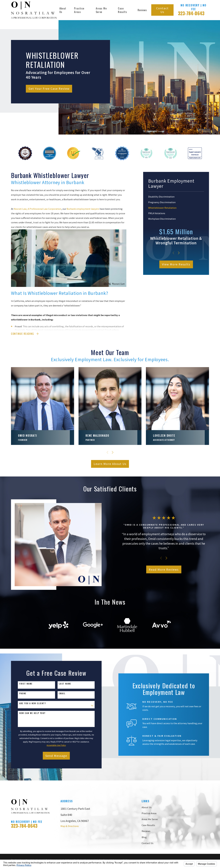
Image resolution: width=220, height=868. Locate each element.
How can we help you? (30, 713)
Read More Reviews (168, 569)
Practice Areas (149, 813)
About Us (147, 807)
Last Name (63, 684)
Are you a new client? (31, 703)
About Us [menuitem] (63, 10)
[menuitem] (176, 197)
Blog (144, 837)
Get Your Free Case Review (49, 89)
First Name (24, 684)
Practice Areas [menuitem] (79, 10)
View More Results (176, 264)
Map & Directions (70, 826)
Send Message (54, 756)
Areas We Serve (150, 819)
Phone (21, 693)
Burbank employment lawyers (83, 209)
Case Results (148, 825)
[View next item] (179, 253)
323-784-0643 (191, 13)
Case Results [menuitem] (123, 10)
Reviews (146, 831)
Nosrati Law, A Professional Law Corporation (38, 209)
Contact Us (162, 10)
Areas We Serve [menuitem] (101, 10)
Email (60, 693)
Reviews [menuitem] (142, 10)
